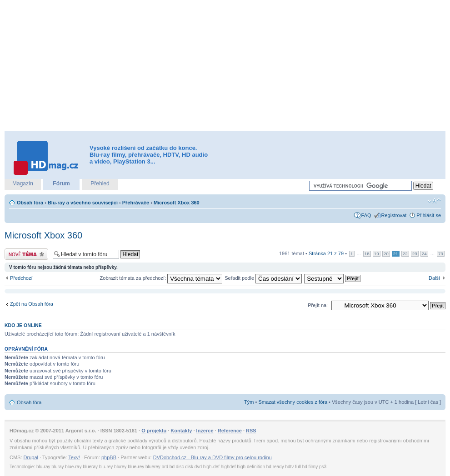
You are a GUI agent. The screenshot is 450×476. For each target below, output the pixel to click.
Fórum (61, 183)
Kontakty (181, 431)
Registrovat (394, 215)
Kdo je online (23, 325)
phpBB (109, 457)
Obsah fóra (30, 203)
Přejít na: (318, 305)
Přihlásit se (429, 215)
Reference (230, 431)
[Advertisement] (173, 66)
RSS (251, 431)
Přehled (100, 183)
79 (441, 254)
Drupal (31, 457)
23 (415, 254)
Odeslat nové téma (26, 254)
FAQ (366, 215)
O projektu (154, 431)
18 (367, 254)
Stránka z (326, 253)
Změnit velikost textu (434, 201)
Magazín (23, 183)
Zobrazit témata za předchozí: (161, 278)
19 (377, 254)
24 (424, 254)
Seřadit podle (263, 278)
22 (405, 254)
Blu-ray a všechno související (83, 203)
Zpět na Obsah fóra (32, 304)
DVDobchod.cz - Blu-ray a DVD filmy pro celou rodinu (212, 457)
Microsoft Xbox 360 (177, 203)
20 (386, 254)
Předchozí (21, 278)
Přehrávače (136, 203)
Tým (249, 402)
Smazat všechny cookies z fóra (293, 402)
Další (434, 278)
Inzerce (205, 431)
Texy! (74, 457)
